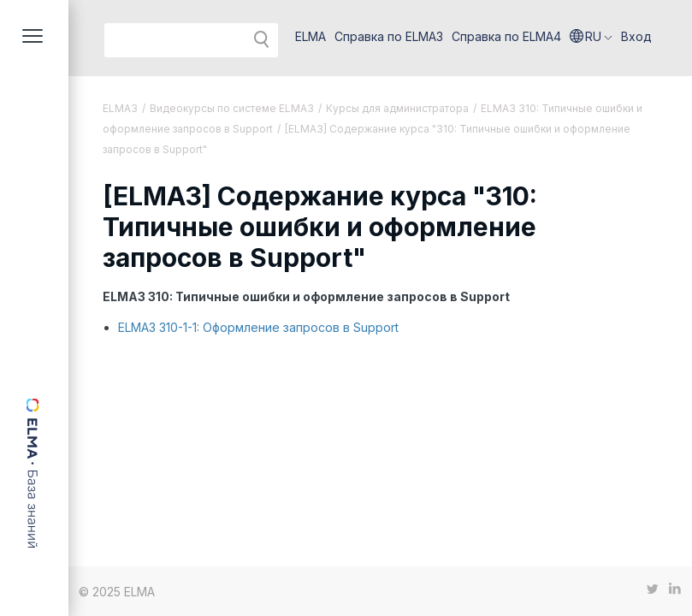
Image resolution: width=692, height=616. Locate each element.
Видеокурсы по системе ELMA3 (232, 108)
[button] (591, 37)
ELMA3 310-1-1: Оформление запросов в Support (258, 327)
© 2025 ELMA (117, 592)
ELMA (311, 36)
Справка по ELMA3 (389, 36)
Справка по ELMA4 (506, 36)
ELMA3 (120, 108)
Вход (636, 36)
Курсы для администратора (397, 108)
